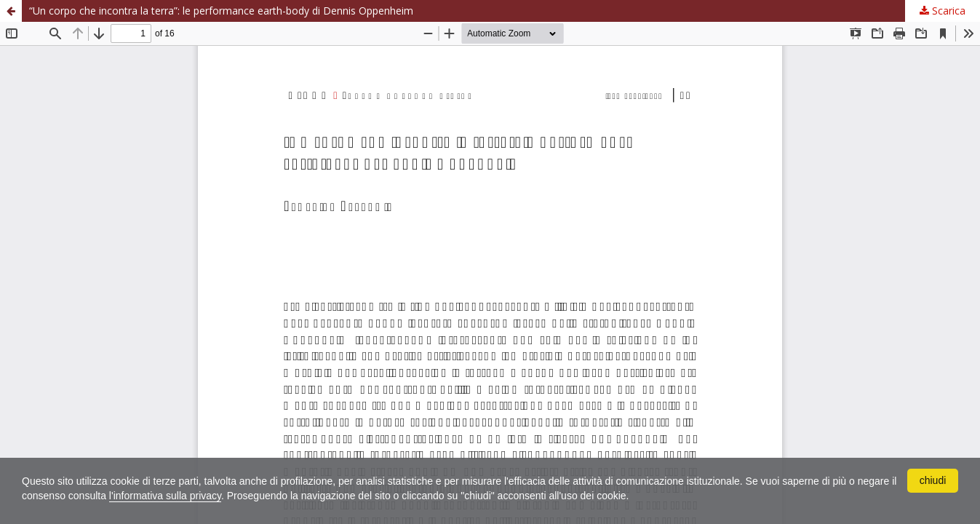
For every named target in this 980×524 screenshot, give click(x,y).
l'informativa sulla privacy (165, 496)
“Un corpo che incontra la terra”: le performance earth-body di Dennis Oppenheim (221, 11)
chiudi (933, 480)
